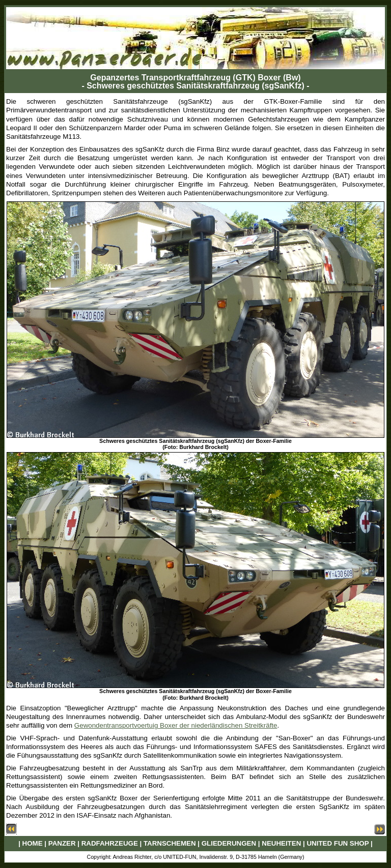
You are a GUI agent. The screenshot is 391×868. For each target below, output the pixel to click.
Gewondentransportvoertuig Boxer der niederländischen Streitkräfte (176, 725)
